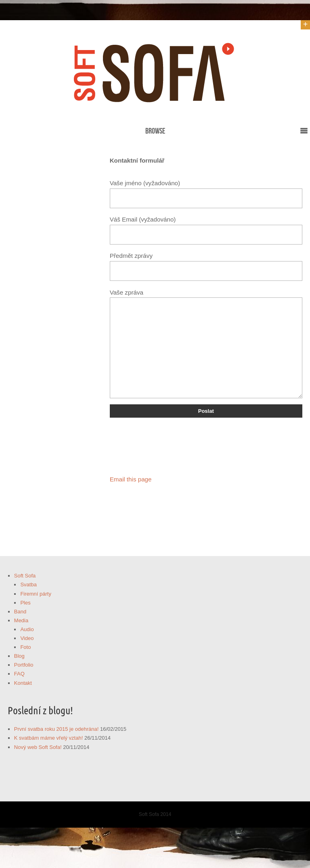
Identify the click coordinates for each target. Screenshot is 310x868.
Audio (27, 629)
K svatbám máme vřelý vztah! (49, 738)
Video (27, 638)
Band (20, 612)
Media (21, 620)
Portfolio (24, 665)
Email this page (131, 479)
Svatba (28, 585)
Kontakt (23, 683)
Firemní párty (36, 594)
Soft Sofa (25, 576)
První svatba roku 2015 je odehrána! (57, 729)
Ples (25, 603)
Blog (19, 656)
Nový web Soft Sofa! (38, 747)
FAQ (19, 674)
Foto (25, 647)
